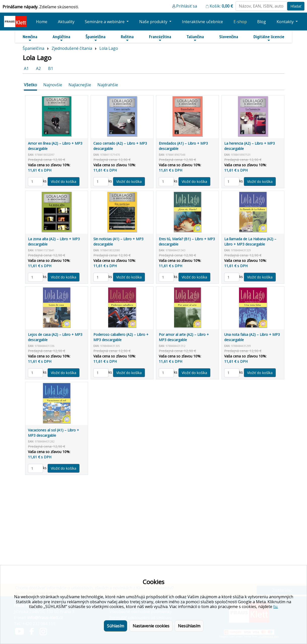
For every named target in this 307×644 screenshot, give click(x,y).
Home (42, 22)
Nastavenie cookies (151, 626)
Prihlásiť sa (187, 6)
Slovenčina (229, 37)
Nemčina (30, 38)
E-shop (240, 22)
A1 (26, 68)
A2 (38, 68)
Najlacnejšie (80, 85)
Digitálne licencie (269, 38)
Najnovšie (53, 85)
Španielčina (95, 38)
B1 (51, 68)
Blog (262, 22)
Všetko (30, 85)
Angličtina (61, 38)
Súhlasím (116, 626)
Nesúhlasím (189, 626)
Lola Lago (109, 48)
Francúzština (160, 38)
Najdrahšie (108, 85)
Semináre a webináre (105, 22)
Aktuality (66, 22)
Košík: (221, 6)
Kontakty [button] (286, 22)
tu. (276, 607)
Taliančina (195, 38)
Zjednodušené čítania (72, 48)
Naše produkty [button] (154, 22)
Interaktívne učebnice (202, 22)
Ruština (127, 38)
